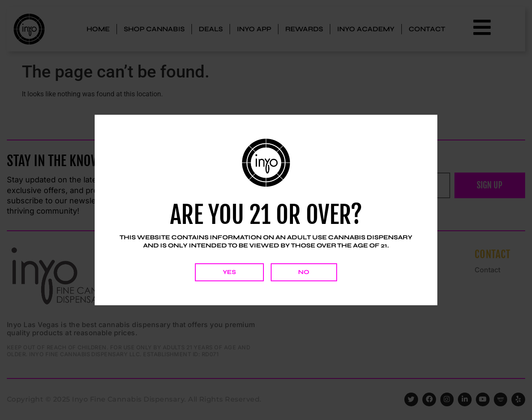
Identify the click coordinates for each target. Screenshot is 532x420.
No (305, 272)
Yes (229, 272)
